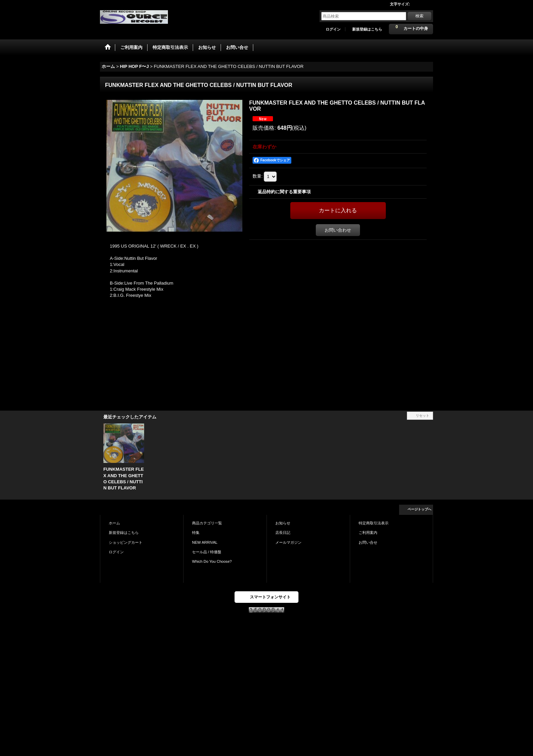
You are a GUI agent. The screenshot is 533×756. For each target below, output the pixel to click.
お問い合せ (368, 542)
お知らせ (283, 523)
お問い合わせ (338, 230)
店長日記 (283, 533)
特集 (196, 533)
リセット (423, 416)
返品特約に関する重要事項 (284, 192)
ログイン (333, 29)
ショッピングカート (126, 542)
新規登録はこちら (367, 29)
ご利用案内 (368, 533)
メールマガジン (288, 542)
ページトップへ (419, 509)
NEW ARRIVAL (205, 542)
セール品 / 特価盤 (207, 552)
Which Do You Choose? (212, 561)
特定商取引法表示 (374, 523)
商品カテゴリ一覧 (207, 523)
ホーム (114, 523)
